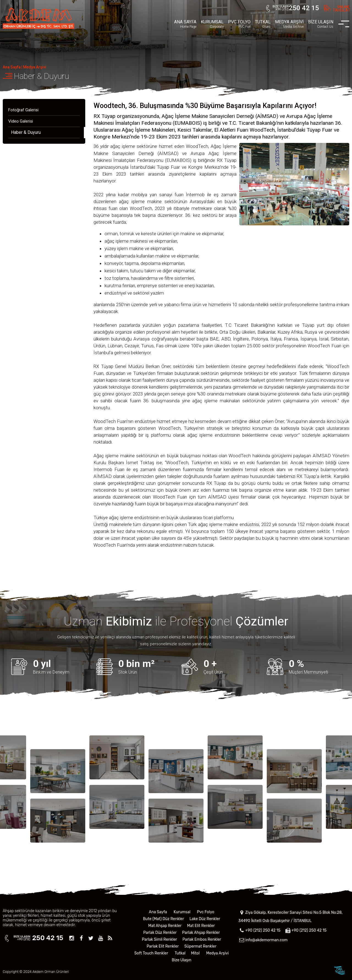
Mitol (195, 953)
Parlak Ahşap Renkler (201, 933)
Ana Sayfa (12, 67)
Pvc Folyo (206, 912)
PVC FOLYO (239, 24)
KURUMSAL (212, 24)
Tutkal (180, 953)
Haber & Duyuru (41, 76)
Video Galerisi (21, 121)
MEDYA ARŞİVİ (289, 24)
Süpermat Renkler (200, 946)
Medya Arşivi (35, 67)
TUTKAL (263, 24)
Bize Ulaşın (182, 960)
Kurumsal (182, 912)
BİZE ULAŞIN (321, 24)
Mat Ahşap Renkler (165, 926)
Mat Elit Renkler (201, 926)
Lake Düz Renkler (205, 919)
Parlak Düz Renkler (160, 933)
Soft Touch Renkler (151, 953)
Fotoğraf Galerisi (23, 110)
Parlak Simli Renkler (159, 939)
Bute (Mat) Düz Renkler (163, 919)
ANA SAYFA (185, 24)
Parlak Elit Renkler (163, 946)
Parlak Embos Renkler (202, 939)
